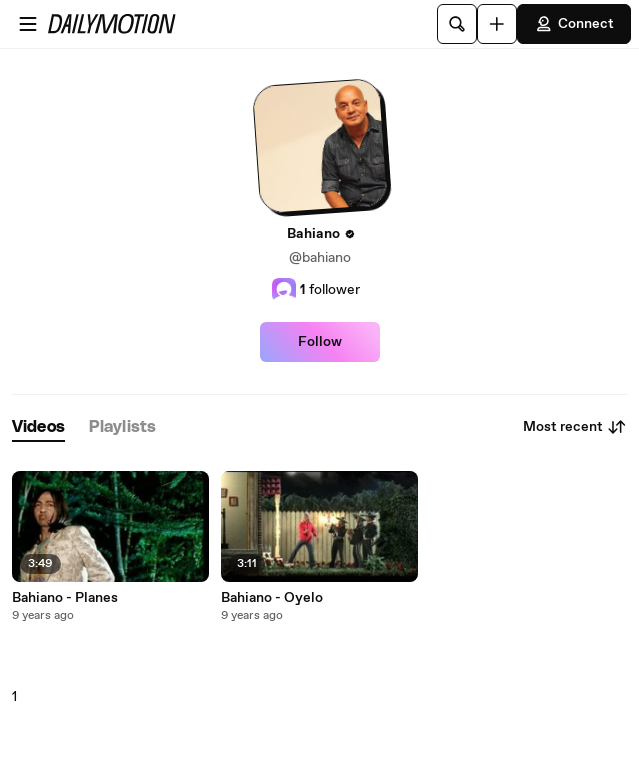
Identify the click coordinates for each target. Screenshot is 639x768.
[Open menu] (28, 24)
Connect (574, 24)
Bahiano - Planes (65, 598)
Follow (320, 342)
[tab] (38, 427)
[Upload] (497, 24)
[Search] (457, 24)
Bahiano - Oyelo (272, 598)
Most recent (575, 427)
